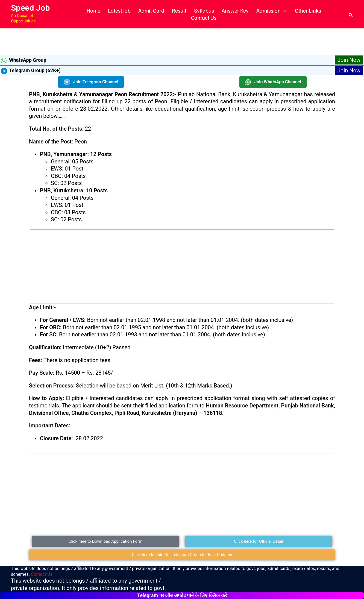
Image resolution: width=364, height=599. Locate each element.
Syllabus (204, 10)
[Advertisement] (182, 41)
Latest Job (119, 10)
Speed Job (30, 8)
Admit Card (151, 10)
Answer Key (235, 10)
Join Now (349, 60)
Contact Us (204, 17)
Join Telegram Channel (91, 82)
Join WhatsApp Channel (273, 82)
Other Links (308, 10)
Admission (268, 10)
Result (179, 10)
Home (93, 10)
